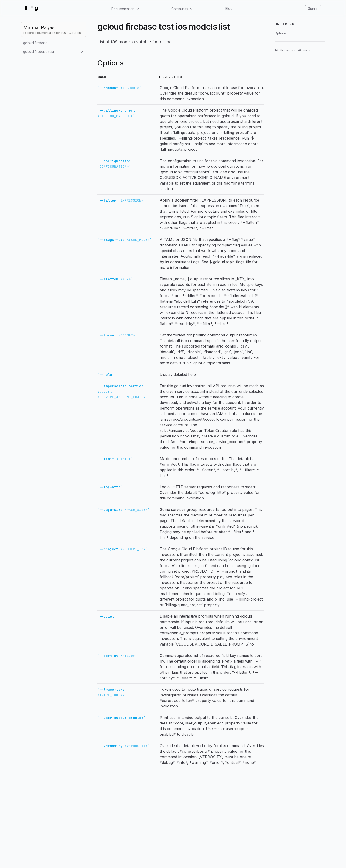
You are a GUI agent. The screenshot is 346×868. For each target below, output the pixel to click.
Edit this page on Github (292, 50)
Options (280, 33)
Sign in (313, 9)
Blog (229, 9)
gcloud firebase (35, 43)
